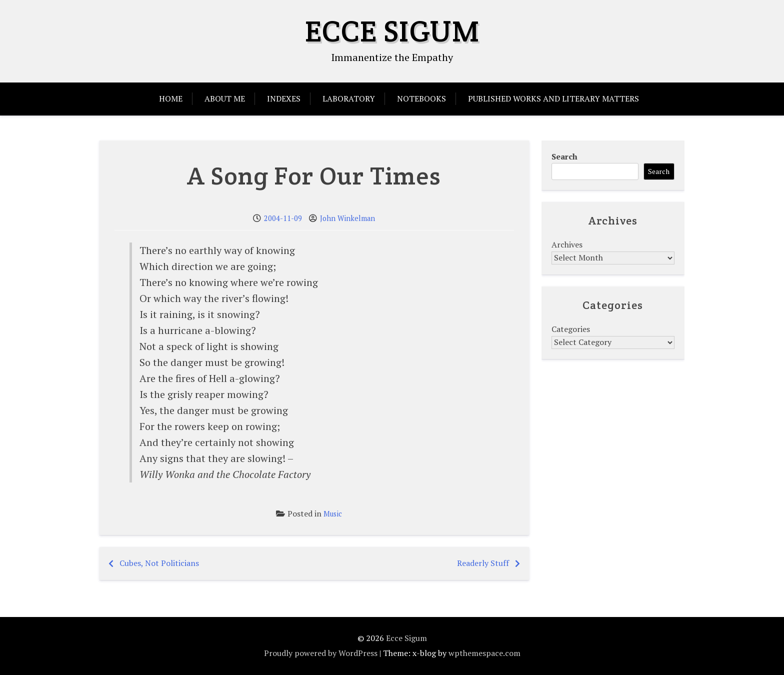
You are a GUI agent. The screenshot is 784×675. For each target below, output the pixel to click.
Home (171, 98)
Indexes (284, 98)
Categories (571, 329)
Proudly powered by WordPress (321, 653)
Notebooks (421, 98)
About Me (225, 98)
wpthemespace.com (484, 653)
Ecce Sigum (392, 31)
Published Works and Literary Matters (553, 98)
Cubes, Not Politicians (159, 563)
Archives (567, 244)
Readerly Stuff (483, 563)
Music (333, 514)
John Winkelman (347, 218)
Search (564, 156)
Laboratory (349, 98)
